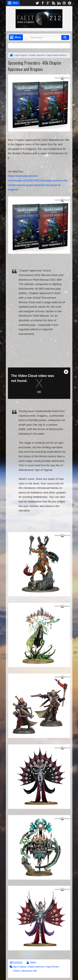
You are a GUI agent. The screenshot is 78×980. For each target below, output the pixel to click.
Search (65, 37)
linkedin (59, 3)
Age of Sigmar (20, 967)
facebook (43, 3)
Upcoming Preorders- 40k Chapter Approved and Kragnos (35, 66)
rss (53, 3)
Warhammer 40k (29, 971)
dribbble (64, 3)
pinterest (70, 3)
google (48, 3)
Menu (15, 3)
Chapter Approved (36, 967)
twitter (37, 3)
